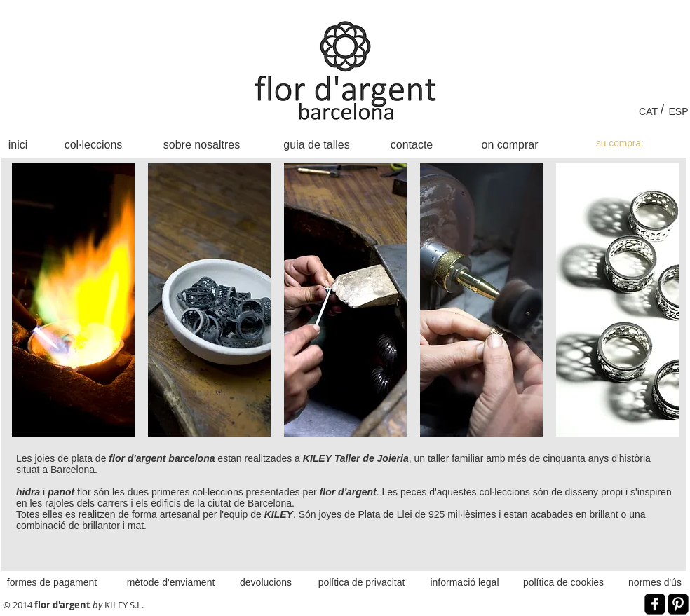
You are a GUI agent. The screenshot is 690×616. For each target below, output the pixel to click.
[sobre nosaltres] (202, 145)
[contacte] (412, 145)
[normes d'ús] (655, 582)
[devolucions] (266, 582)
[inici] (18, 145)
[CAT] (648, 111)
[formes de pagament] (52, 582)
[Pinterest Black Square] (678, 604)
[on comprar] (510, 145)
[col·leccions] (93, 145)
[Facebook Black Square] (655, 604)
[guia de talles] (317, 145)
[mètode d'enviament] (171, 582)
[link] (632, 143)
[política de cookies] (563, 582)
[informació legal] (465, 582)
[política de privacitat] (361, 582)
